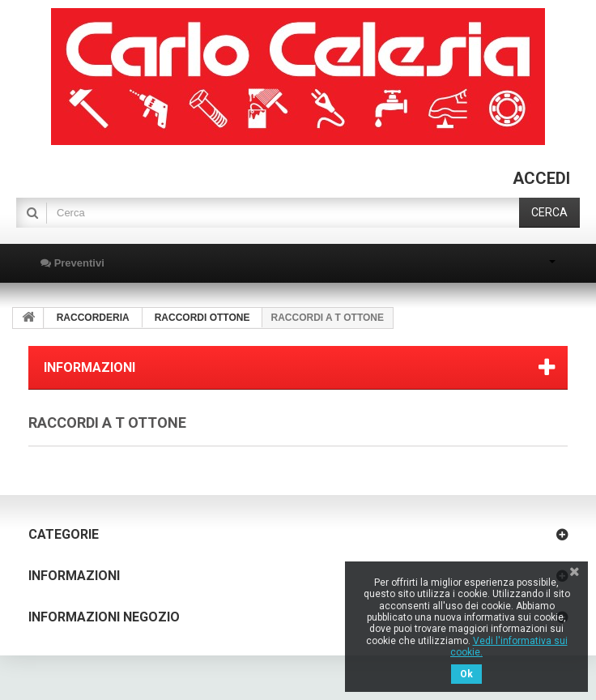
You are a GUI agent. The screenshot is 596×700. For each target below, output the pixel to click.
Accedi (541, 178)
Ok (466, 674)
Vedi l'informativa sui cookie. (509, 647)
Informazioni (89, 367)
